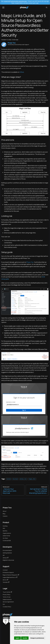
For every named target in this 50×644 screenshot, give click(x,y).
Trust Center (7, 592)
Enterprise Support (8, 572)
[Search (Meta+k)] (47, 8)
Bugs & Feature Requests (11, 575)
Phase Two (30, 262)
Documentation (7, 550)
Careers (5, 516)
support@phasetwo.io (10, 577)
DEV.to (5, 580)
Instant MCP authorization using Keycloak (15, 1)
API (4, 555)
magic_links (32, 479)
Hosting (5, 526)
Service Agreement (8, 602)
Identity (5, 531)
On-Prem (5, 538)
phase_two (23, 479)
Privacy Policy (7, 595)
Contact (5, 570)
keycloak (15, 479)
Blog (4, 514)
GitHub (6, 558)
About (5, 511)
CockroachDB (7, 541)
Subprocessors (7, 599)
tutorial (9, 479)
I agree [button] (17, 638)
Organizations (7, 533)
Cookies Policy (7, 607)
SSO (4, 528)
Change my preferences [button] (37, 638)
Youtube (6, 582)
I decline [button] (25, 638)
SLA (4, 604)
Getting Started (7, 553)
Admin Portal (6, 536)
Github (22, 72)
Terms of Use (7, 597)
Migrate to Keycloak (8, 560)
